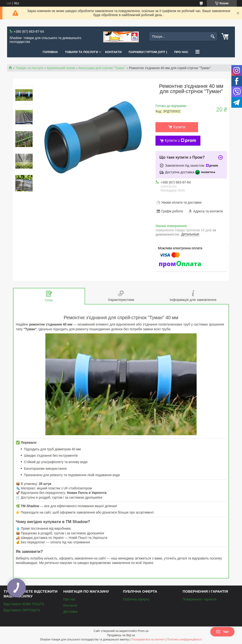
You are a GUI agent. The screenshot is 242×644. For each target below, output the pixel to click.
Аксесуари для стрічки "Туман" (102, 68)
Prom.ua (143, 631)
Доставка (70, 612)
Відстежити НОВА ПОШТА (24, 604)
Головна (50, 52)
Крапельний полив (61, 68)
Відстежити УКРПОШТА (22, 610)
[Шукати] (213, 37)
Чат (222, 632)
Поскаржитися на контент (148, 640)
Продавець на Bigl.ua (121, 635)
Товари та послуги (82, 52)
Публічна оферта (136, 599)
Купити (179, 127)
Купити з (180, 141)
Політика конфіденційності (185, 640)
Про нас (181, 52)
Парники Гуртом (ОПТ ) (148, 52)
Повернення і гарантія (200, 599)
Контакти (113, 52)
